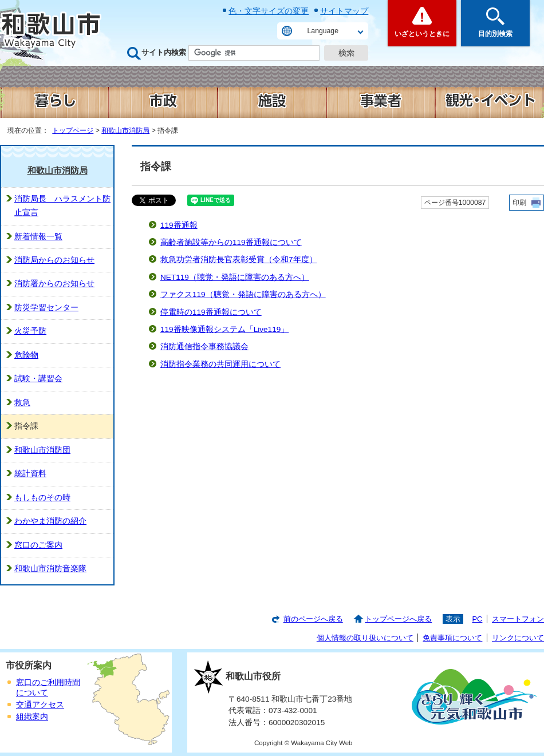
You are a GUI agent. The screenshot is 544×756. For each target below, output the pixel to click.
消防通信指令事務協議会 (204, 347)
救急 (22, 403)
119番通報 (179, 225)
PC (477, 619)
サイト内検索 (164, 52)
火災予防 (30, 331)
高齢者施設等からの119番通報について (231, 242)
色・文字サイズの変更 (269, 11)
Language (323, 31)
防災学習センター (46, 308)
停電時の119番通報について (211, 312)
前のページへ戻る (313, 619)
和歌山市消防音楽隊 (50, 569)
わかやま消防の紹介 (50, 521)
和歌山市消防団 (42, 450)
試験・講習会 (38, 379)
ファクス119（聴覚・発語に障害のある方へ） (243, 294)
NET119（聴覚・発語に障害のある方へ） (235, 277)
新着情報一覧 (38, 237)
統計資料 (30, 474)
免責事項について (452, 638)
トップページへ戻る (398, 619)
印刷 (519, 203)
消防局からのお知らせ (54, 260)
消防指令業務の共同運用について (220, 364)
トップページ (73, 130)
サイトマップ (344, 11)
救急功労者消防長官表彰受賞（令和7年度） (239, 260)
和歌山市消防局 (125, 130)
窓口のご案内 (38, 545)
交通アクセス (40, 705)
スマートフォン (518, 619)
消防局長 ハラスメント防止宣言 (62, 206)
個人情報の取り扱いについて (365, 638)
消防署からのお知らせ (54, 284)
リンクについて (518, 638)
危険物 (26, 355)
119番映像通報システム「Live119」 (224, 329)
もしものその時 (42, 498)
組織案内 (32, 717)
